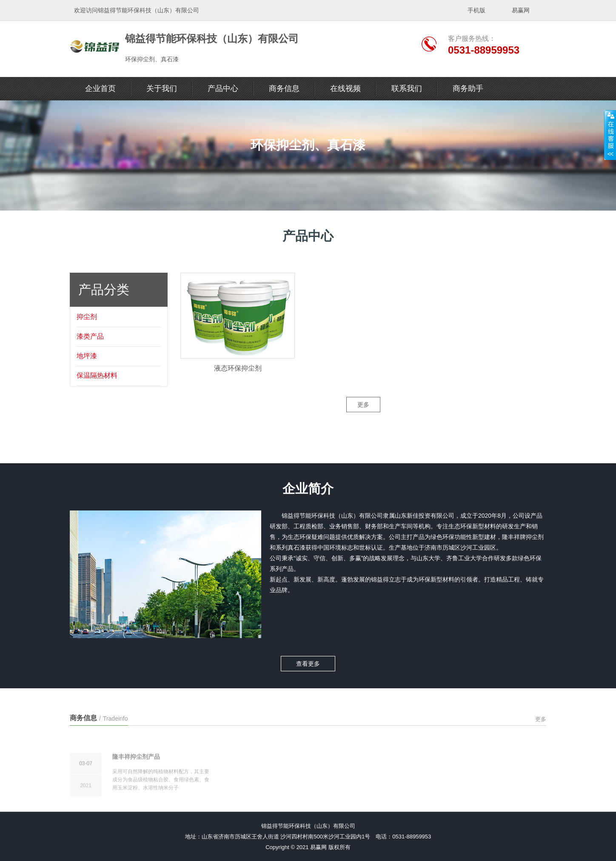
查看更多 (308, 655)
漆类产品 (90, 346)
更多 (363, 415)
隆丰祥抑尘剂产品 (136, 788)
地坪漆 (87, 366)
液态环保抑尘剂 (238, 383)
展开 (610, 135)
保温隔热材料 (97, 385)
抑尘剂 (87, 326)
